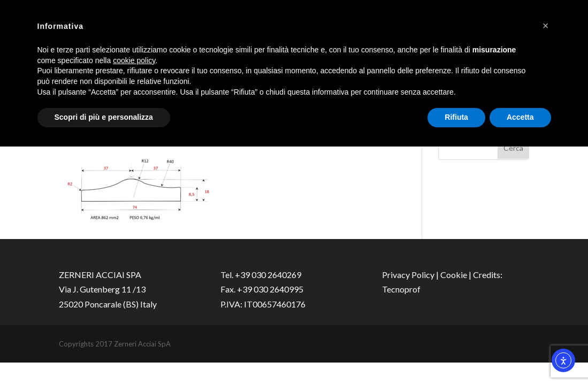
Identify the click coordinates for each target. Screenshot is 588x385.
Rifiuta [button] (456, 117)
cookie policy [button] (134, 60)
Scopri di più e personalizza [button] (104, 117)
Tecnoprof (401, 289)
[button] (546, 26)
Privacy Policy (408, 275)
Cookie (454, 275)
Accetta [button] (520, 117)
